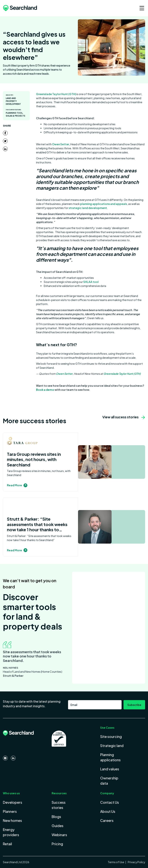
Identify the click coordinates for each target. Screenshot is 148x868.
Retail (7, 844)
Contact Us (110, 802)
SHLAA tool (91, 282)
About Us (108, 811)
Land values (110, 769)
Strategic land (112, 746)
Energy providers (11, 832)
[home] (20, 8)
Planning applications (110, 757)
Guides (58, 826)
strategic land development (88, 208)
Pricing (57, 844)
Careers (107, 820)
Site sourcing (111, 736)
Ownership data (109, 781)
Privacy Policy (136, 862)
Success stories (59, 805)
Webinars (59, 835)
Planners (10, 811)
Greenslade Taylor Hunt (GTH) (56, 94)
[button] (140, 8)
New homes (12, 820)
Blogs (56, 817)
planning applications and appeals (104, 204)
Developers (13, 802)
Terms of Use (116, 862)
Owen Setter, (61, 144)
